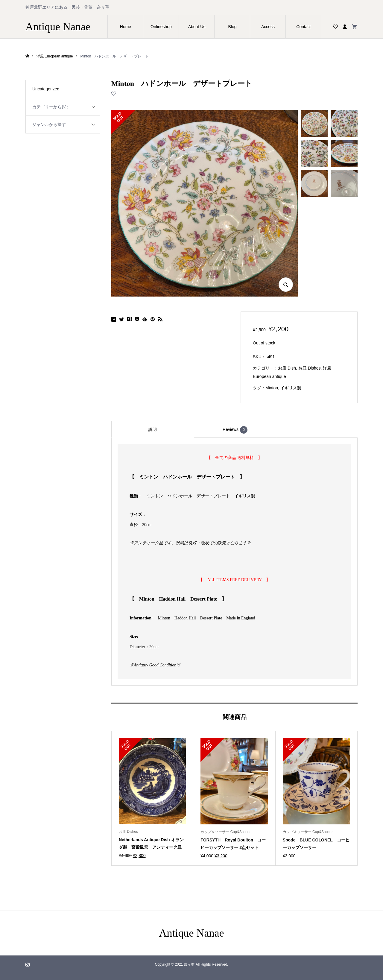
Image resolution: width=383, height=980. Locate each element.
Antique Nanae (58, 27)
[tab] (153, 429)
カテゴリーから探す (51, 107)
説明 (153, 429)
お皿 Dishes (310, 368)
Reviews (235, 430)
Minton (272, 388)
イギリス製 (291, 388)
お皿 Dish (287, 368)
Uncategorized (46, 89)
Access (268, 27)
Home (126, 27)
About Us (197, 27)
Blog (232, 27)
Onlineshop (161, 27)
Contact (303, 27)
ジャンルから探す (49, 124)
